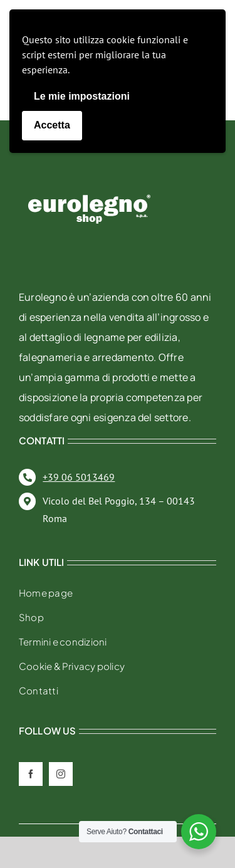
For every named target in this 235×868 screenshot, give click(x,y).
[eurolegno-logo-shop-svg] (89, 175)
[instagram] (61, 774)
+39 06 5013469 (79, 477)
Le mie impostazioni (82, 96)
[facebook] (31, 774)
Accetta (52, 125)
